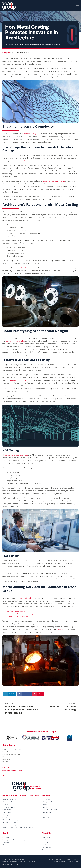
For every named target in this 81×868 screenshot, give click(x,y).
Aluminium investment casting (18, 611)
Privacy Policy (74, 862)
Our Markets (46, 799)
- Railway (45, 807)
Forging (5, 817)
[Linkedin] (10, 694)
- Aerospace (46, 815)
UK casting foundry (25, 598)
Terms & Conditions (59, 862)
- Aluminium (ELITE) (9, 807)
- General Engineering (49, 810)
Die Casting (6, 810)
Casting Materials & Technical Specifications (18, 840)
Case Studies (47, 847)
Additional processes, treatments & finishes (18, 827)
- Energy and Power (49, 802)
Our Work (45, 845)
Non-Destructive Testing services (15, 455)
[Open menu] (77, 6)
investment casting (29, 134)
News (17, 44)
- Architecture (47, 817)
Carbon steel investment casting (19, 616)
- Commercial (7, 802)
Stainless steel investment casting (20, 614)
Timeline (45, 840)
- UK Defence (47, 812)
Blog (12, 53)
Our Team (45, 842)
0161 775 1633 (8, 767)
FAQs (4, 845)
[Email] (38, 694)
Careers (45, 850)
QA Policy (6, 837)
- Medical (45, 804)
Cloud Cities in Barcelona (22, 161)
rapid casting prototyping (15, 341)
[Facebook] (24, 694)
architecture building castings (54, 181)
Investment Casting (9, 799)
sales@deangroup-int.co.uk (12, 770)
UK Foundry (46, 837)
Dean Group (9, 44)
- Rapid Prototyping (9, 825)
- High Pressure (8, 812)
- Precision (6, 804)
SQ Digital (75, 859)
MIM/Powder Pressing (10, 820)
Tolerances (6, 842)
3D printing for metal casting (19, 380)
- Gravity (5, 815)
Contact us (63, 629)
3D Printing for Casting (10, 822)
